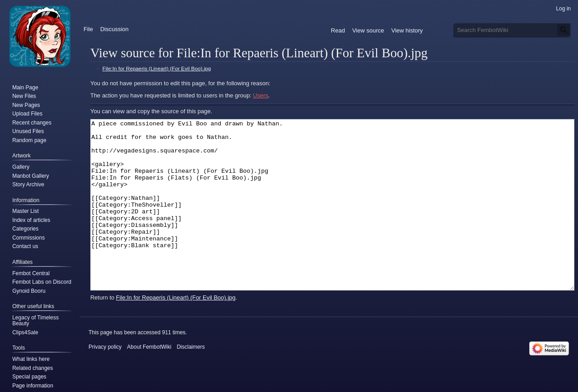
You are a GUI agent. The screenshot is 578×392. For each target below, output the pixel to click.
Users (261, 95)
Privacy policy (105, 381)
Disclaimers (191, 381)
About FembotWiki (149, 381)
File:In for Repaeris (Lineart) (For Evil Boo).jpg (157, 68)
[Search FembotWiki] (513, 30)
